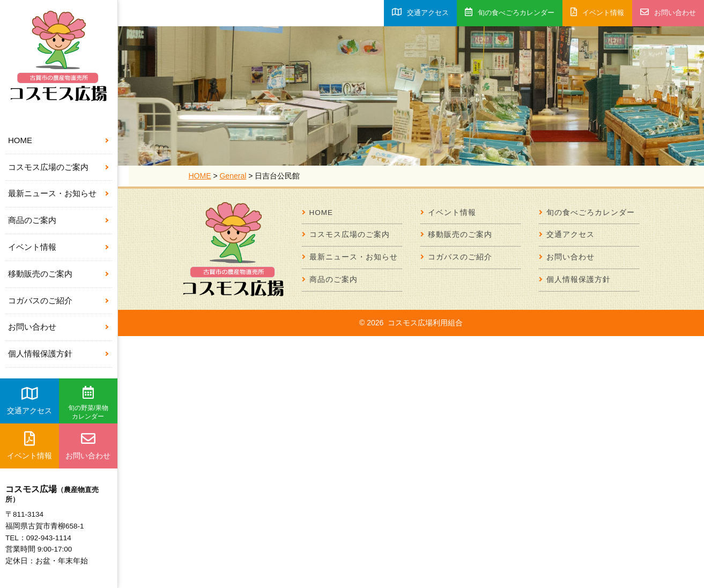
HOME (20, 140)
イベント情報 (32, 247)
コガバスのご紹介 (40, 300)
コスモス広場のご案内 (48, 167)
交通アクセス (29, 400)
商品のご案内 (32, 220)
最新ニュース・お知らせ (52, 193)
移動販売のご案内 (40, 274)
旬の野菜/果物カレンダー (88, 403)
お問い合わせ (32, 327)
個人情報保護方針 (40, 353)
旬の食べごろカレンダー (510, 12)
